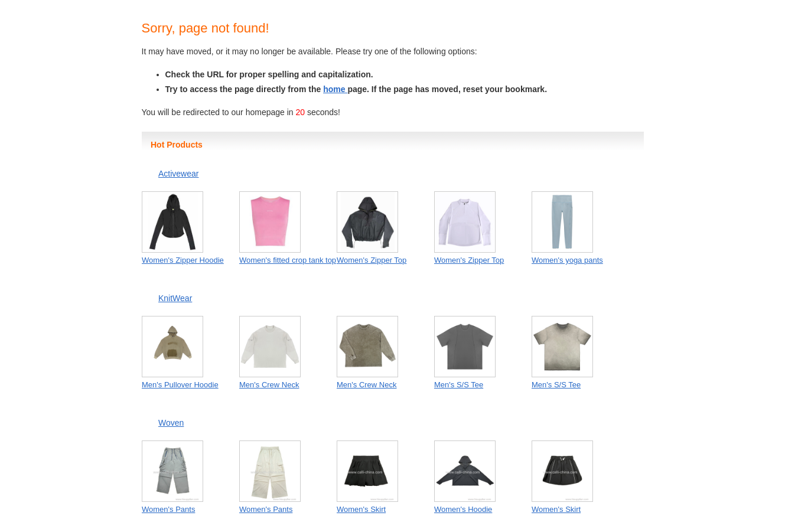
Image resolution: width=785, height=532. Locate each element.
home (335, 89)
